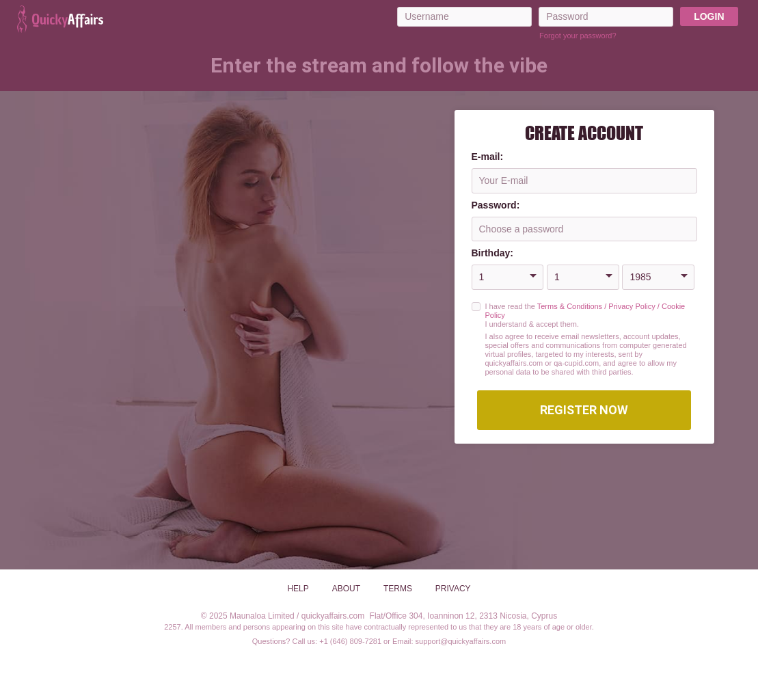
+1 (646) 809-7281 (350, 641)
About (346, 589)
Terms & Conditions (570, 306)
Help (298, 589)
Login (709, 16)
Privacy (453, 589)
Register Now (584, 410)
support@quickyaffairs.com (461, 641)
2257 (172, 627)
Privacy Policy (632, 306)
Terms (398, 589)
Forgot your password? (578, 36)
